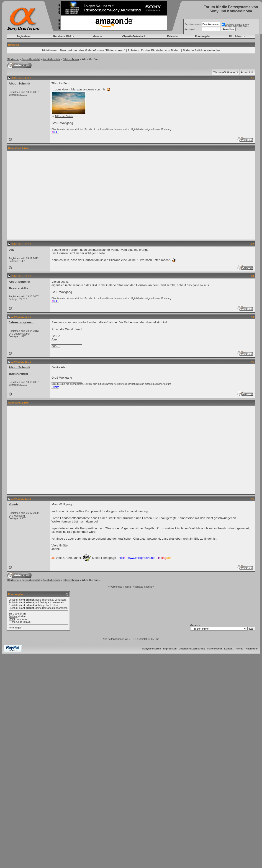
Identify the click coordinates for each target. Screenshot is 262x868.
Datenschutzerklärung (192, 649)
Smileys (13, 616)
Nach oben (252, 649)
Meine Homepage (104, 558)
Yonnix (14, 504)
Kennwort (190, 29)
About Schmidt (19, 83)
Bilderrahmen (71, 59)
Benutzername (193, 24)
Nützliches (235, 36)
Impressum (170, 649)
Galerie (98, 36)
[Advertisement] (127, 195)
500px (56, 346)
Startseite (13, 59)
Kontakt (229, 649)
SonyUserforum (152, 649)
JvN (11, 250)
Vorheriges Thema (121, 587)
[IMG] (12, 619)
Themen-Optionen (224, 72)
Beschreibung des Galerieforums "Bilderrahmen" (93, 50)
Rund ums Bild (62, 36)
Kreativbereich (51, 59)
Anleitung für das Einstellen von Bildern (154, 50)
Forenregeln (202, 36)
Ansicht (246, 72)
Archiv (239, 649)
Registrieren (24, 36)
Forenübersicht (31, 59)
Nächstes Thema (142, 587)
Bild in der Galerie (64, 116)
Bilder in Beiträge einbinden (201, 50)
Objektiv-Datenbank (134, 36)
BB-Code (14, 614)
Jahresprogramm (21, 322)
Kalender (173, 36)
